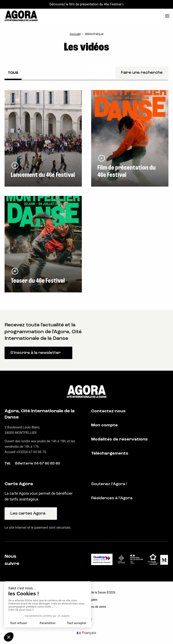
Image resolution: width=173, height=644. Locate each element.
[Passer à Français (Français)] (87, 633)
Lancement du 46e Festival (43, 175)
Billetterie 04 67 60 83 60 (38, 464)
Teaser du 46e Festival (38, 281)
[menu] (167, 16)
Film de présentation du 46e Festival (126, 172)
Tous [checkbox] (13, 73)
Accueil (75, 34)
